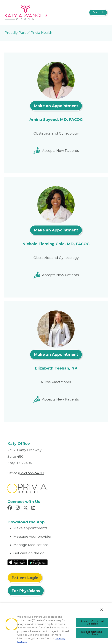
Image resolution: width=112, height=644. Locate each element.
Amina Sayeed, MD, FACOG (56, 120)
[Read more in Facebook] (10, 508)
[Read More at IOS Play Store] (17, 562)
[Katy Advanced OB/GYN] (26, 12)
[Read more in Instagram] (18, 508)
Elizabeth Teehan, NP (56, 368)
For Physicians (26, 591)
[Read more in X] (26, 508)
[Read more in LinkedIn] (34, 508)
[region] (56, 623)
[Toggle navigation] (98, 12)
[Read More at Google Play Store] (38, 562)
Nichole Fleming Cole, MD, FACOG (56, 244)
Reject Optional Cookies (92, 633)
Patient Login (25, 578)
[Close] (102, 610)
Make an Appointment (56, 106)
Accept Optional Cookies (92, 622)
